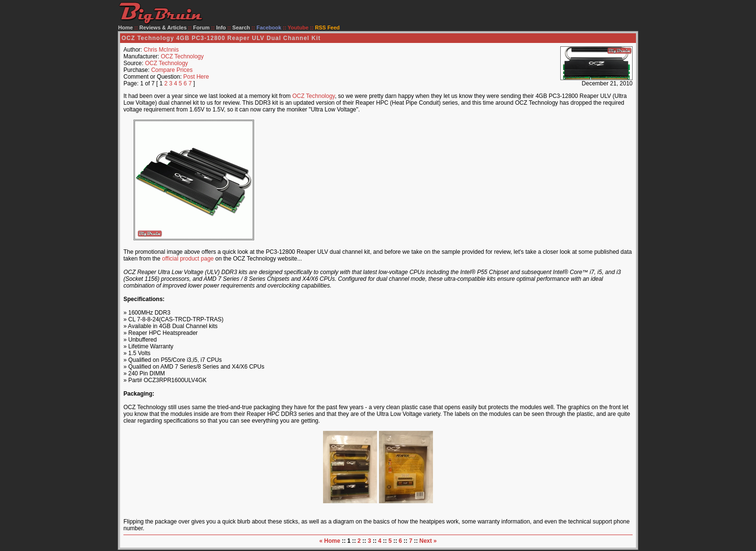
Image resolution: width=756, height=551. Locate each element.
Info (221, 28)
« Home (330, 541)
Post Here (196, 77)
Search (241, 28)
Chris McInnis (161, 50)
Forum (202, 28)
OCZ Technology (182, 56)
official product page (188, 259)
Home (126, 28)
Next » (428, 541)
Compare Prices (172, 70)
